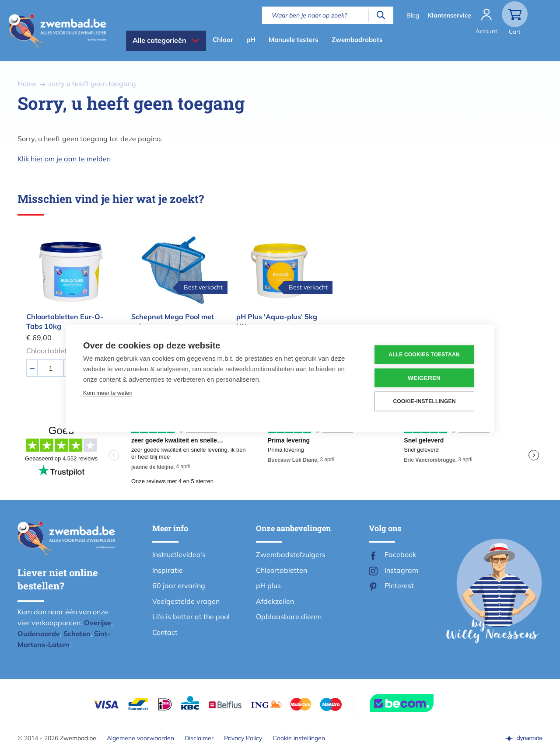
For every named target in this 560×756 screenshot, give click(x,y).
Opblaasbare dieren (289, 617)
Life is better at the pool (191, 617)
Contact (165, 632)
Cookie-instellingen (424, 401)
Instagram (401, 570)
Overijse (98, 623)
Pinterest (399, 585)
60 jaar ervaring (179, 585)
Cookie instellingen (299, 738)
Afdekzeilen (275, 601)
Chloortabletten (282, 570)
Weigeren (424, 378)
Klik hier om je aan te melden (64, 159)
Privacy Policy (243, 738)
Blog (413, 15)
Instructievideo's (179, 554)
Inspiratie (168, 570)
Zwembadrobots (357, 40)
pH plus (268, 585)
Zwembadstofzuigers (291, 554)
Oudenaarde (39, 634)
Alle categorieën (159, 40)
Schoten (77, 634)
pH (251, 40)
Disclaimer (199, 738)
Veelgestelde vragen (186, 601)
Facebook (400, 554)
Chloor (223, 40)
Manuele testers (294, 40)
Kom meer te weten (108, 392)
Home (27, 84)
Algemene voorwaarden (140, 738)
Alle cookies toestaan (424, 355)
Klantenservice (450, 15)
